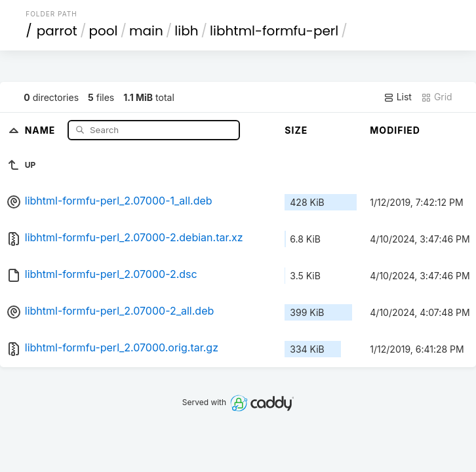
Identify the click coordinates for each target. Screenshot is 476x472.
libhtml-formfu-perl (274, 31)
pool (103, 31)
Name (42, 129)
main (146, 31)
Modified (395, 130)
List (398, 97)
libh (186, 31)
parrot (57, 31)
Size (296, 130)
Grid (437, 97)
